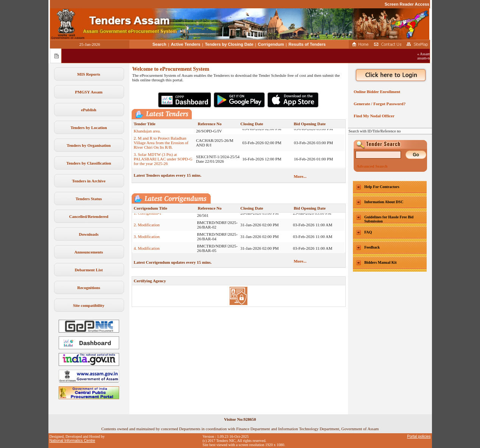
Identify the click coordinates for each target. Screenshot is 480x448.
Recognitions (89, 288)
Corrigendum (271, 44)
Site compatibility (89, 305)
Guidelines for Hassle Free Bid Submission (389, 219)
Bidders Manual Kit (381, 262)
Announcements (89, 252)
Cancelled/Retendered (89, 216)
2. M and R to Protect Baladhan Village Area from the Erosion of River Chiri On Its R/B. (161, 145)
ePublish (89, 110)
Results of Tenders (307, 44)
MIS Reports (89, 74)
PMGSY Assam (89, 92)
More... (300, 176)
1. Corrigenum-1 (148, 215)
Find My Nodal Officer (373, 116)
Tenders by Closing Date (229, 44)
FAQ (368, 232)
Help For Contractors (382, 187)
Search (159, 44)
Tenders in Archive (89, 181)
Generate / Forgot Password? (379, 104)
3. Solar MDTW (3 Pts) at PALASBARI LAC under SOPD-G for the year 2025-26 (163, 161)
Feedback (372, 247)
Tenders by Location (89, 128)
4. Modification (147, 250)
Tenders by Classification (89, 163)
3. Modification (147, 239)
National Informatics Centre (72, 441)
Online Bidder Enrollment (376, 92)
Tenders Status (89, 199)
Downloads (89, 234)
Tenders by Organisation (89, 145)
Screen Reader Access (407, 4)
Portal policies (419, 436)
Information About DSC (384, 202)
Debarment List (89, 270)
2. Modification (147, 227)
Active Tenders (186, 44)
